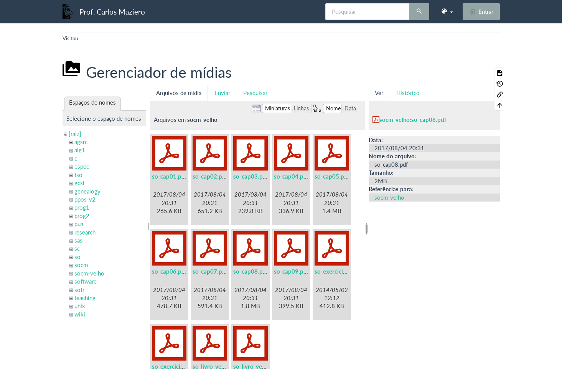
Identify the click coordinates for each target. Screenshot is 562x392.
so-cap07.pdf (210, 271)
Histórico (408, 93)
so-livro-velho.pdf (257, 366)
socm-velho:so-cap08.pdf (413, 120)
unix (80, 306)
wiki (80, 314)
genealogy (87, 191)
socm (81, 265)
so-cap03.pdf (251, 176)
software (86, 281)
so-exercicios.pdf (174, 366)
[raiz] (75, 134)
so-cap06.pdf (169, 271)
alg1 (80, 150)
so (77, 257)
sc (77, 248)
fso (78, 175)
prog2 (82, 216)
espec (82, 166)
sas (78, 240)
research (85, 232)
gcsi (79, 183)
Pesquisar (255, 93)
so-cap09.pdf (291, 271)
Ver (379, 93)
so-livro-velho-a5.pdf (221, 366)
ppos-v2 (85, 199)
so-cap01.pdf (169, 176)
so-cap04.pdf (291, 176)
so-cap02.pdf (210, 176)
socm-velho (89, 273)
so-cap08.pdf (251, 271)
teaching (85, 298)
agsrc (81, 142)
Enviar (222, 93)
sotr (79, 290)
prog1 (82, 207)
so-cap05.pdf (332, 176)
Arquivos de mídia (179, 93)
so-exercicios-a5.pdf (341, 271)
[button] (447, 11)
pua (79, 224)
